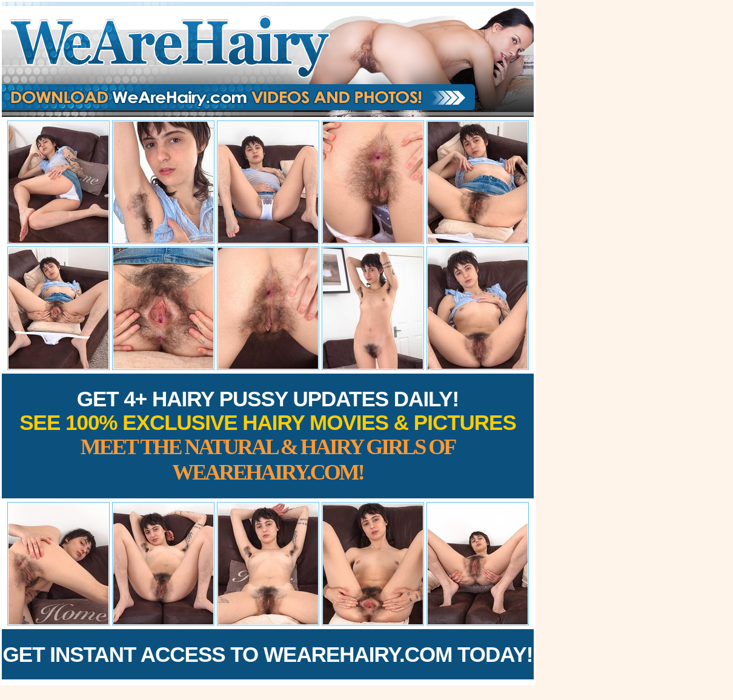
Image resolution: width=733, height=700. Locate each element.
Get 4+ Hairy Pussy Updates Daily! (268, 436)
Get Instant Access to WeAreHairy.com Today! (268, 654)
